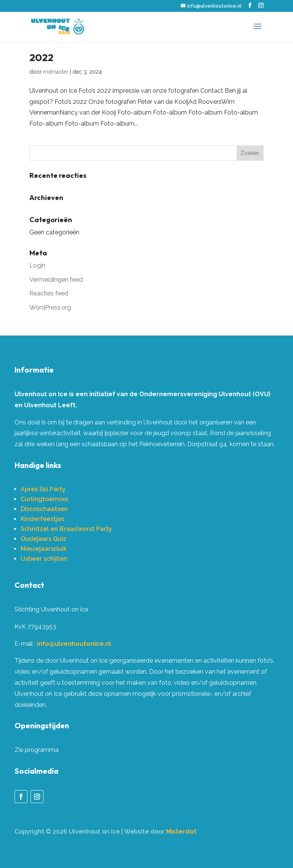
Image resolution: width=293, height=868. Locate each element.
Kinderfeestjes (43, 519)
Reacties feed (49, 293)
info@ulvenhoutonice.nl (74, 644)
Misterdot (181, 832)
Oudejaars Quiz (43, 539)
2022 (41, 57)
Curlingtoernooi (44, 499)
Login (37, 265)
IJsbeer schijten (44, 559)
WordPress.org (50, 307)
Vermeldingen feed (56, 280)
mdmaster (56, 72)
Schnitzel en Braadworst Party (66, 529)
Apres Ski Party (43, 489)
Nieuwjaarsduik (44, 549)
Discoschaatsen (44, 509)
